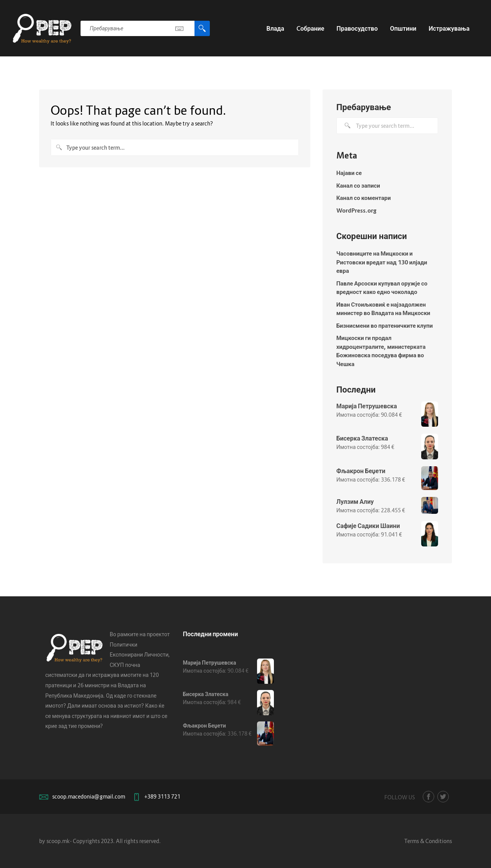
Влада (275, 28)
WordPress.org (356, 210)
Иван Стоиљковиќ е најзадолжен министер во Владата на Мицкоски (383, 309)
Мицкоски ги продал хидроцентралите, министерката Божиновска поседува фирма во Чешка (381, 351)
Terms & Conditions (428, 841)
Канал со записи (358, 185)
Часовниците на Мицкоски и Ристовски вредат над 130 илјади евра (382, 262)
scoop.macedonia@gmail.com (89, 796)
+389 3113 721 (162, 796)
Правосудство (357, 28)
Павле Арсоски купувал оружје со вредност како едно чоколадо (382, 288)
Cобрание (310, 28)
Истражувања (449, 28)
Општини (403, 28)
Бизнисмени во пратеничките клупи (385, 325)
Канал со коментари (364, 198)
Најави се (349, 173)
